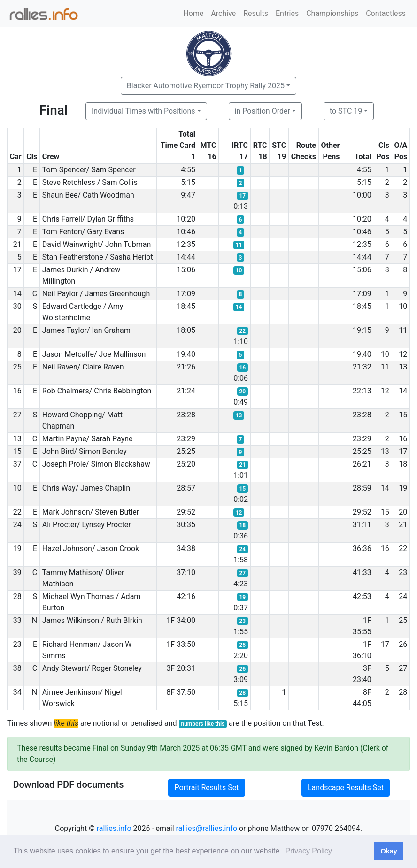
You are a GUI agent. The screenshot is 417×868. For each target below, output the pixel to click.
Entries (287, 13)
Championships (332, 13)
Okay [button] (389, 851)
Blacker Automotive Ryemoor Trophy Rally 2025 (206, 86)
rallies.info (114, 828)
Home (193, 13)
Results (256, 13)
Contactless (386, 13)
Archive (223, 13)
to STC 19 (346, 111)
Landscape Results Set (346, 787)
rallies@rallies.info (207, 828)
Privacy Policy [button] (309, 851)
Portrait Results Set (206, 787)
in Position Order (263, 111)
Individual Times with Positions (143, 111)
